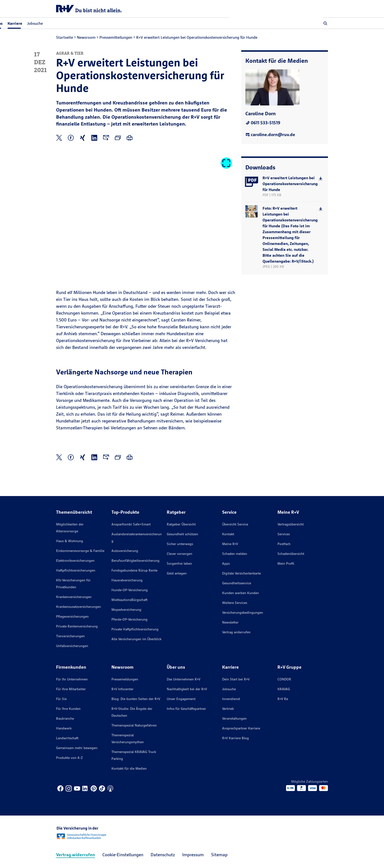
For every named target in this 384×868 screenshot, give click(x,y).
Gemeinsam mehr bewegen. (77, 748)
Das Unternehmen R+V (184, 679)
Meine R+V (230, 544)
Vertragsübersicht (291, 524)
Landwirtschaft (67, 738)
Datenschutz (163, 855)
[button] (325, 23)
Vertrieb (228, 709)
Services (284, 534)
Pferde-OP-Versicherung (129, 619)
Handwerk (64, 728)
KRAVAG (284, 689)
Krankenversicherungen (74, 597)
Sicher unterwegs (180, 544)
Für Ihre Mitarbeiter (71, 689)
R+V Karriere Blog (235, 738)
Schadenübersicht (291, 554)
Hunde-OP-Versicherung (130, 590)
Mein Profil (286, 563)
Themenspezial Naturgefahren (134, 725)
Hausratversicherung (127, 580)
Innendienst (231, 699)
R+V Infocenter (122, 689)
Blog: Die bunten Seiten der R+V (136, 699)
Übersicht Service (235, 524)
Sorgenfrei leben (179, 563)
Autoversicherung (125, 551)
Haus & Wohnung (70, 541)
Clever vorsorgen (180, 554)
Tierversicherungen (70, 636)
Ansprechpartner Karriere (241, 728)
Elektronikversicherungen (75, 561)
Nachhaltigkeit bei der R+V (187, 689)
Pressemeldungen (125, 679)
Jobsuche (129, 23)
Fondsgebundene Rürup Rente (134, 570)
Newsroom (86, 37)
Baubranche (65, 718)
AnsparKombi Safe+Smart (131, 524)
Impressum (193, 855)
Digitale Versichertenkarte (241, 573)
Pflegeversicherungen (72, 616)
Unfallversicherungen (72, 646)
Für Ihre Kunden (68, 709)
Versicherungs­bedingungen (243, 613)
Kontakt (228, 534)
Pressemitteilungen (116, 37)
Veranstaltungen (234, 718)
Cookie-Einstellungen (123, 855)
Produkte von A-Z (69, 758)
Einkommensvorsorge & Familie (80, 551)
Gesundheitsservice (237, 583)
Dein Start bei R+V (236, 679)
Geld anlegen (177, 573)
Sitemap (219, 855)
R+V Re (283, 699)
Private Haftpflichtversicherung (135, 629)
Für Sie (61, 699)
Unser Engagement (181, 699)
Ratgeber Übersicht (181, 524)
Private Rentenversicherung (77, 626)
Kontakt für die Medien (129, 768)
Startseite (65, 37)
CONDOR (284, 679)
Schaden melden (235, 554)
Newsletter (230, 622)
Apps (226, 563)
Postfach (284, 544)
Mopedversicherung (126, 610)
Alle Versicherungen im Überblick (136, 639)
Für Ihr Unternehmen (72, 679)
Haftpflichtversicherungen (76, 570)
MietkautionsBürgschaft (129, 600)
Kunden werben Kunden (240, 593)
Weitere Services (235, 603)
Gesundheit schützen (182, 534)
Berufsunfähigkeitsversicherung (135, 561)
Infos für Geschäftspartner (186, 709)
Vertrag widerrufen (236, 632)
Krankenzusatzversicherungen (78, 607)
